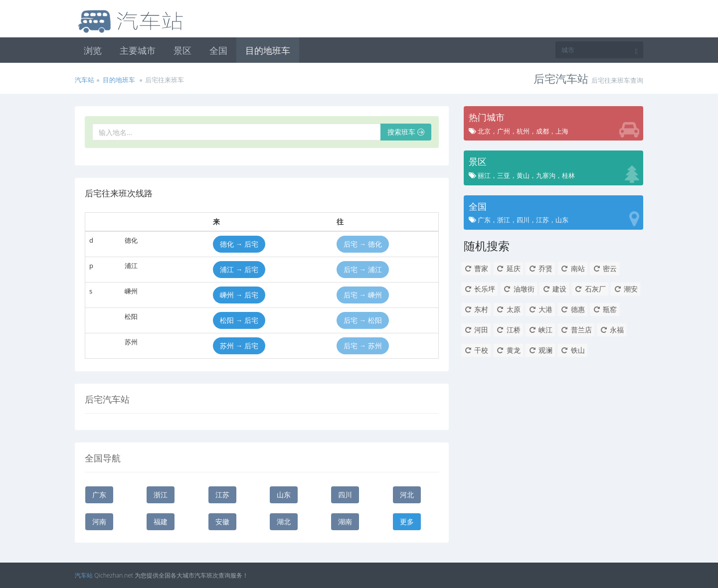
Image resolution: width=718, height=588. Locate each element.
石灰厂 (590, 289)
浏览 (93, 50)
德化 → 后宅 (239, 244)
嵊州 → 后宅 (239, 295)
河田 (476, 330)
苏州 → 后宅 (239, 346)
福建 (161, 521)
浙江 (161, 495)
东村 (476, 309)
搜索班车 (406, 132)
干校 (476, 350)
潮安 (626, 289)
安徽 (222, 521)
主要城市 (138, 50)
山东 (284, 495)
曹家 (476, 268)
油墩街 (519, 289)
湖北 (284, 521)
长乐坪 (479, 289)
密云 (605, 268)
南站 (573, 268)
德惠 (573, 309)
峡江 (540, 330)
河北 (407, 495)
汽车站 (85, 80)
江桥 (508, 330)
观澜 (540, 350)
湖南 (345, 521)
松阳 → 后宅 (239, 320)
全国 (218, 50)
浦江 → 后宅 (239, 269)
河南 (99, 521)
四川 (345, 495)
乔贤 (540, 268)
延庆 (508, 268)
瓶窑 (605, 309)
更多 (407, 521)
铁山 (573, 350)
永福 (612, 330)
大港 (540, 309)
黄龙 (508, 350)
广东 (99, 495)
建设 (554, 289)
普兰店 (576, 330)
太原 (508, 309)
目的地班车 (268, 50)
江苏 (222, 495)
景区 (182, 50)
